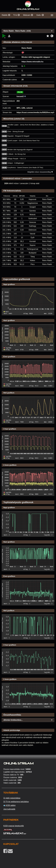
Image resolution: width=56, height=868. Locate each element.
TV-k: (16, 15)
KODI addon (10, 805)
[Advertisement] (28, 25)
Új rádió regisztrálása (12, 798)
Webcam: (28, 15)
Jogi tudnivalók (9, 809)
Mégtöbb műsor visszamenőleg (40, 172)
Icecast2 (20, 96)
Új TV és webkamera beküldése (16, 802)
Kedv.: (40, 15)
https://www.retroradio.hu (32, 62)
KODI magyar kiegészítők (14, 826)
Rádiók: (6, 15)
